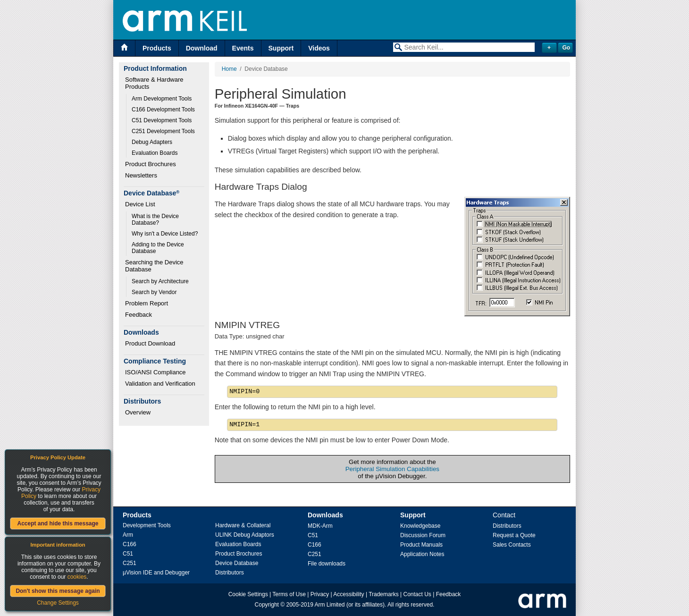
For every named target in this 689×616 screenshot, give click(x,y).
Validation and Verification (160, 384)
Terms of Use (289, 594)
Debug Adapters (152, 142)
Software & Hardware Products (155, 83)
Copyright (267, 605)
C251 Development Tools (163, 131)
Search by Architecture (160, 281)
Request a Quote (514, 535)
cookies (77, 577)
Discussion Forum (423, 535)
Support (281, 48)
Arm (128, 535)
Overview (138, 412)
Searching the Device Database (155, 266)
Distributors (230, 573)
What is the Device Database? (156, 219)
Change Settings (58, 603)
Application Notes (422, 554)
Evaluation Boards (155, 153)
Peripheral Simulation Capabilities (392, 469)
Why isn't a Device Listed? (165, 234)
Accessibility (349, 594)
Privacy (320, 594)
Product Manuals (421, 545)
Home (229, 69)
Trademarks (384, 594)
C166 (130, 544)
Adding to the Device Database (159, 248)
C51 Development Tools (162, 120)
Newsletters (141, 175)
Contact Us (417, 594)
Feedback (139, 315)
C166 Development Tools (163, 110)
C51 (128, 554)
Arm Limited (330, 605)
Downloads (325, 515)
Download (202, 48)
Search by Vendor (154, 292)
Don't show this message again (58, 591)
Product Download (150, 343)
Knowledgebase (420, 526)
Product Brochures (151, 164)
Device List (140, 204)
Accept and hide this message (58, 523)
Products (157, 48)
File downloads (327, 564)
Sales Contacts (512, 545)
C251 (130, 563)
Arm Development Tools (162, 99)
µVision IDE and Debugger (156, 573)
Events (243, 48)
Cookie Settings (248, 594)
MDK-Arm (320, 526)
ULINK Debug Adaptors (245, 535)
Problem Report (147, 303)
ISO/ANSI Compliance (155, 372)
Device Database (237, 563)
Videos (319, 48)
